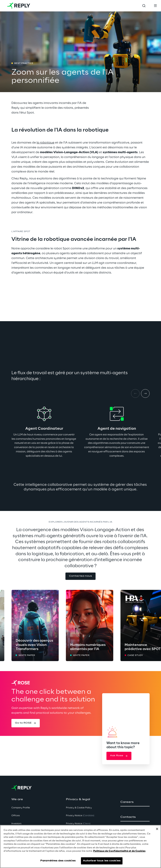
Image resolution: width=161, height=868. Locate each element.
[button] (80, 576)
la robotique (45, 143)
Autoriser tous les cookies (102, 861)
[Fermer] (157, 829)
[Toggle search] (144, 6)
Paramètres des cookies (58, 861)
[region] (80, 846)
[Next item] (145, 393)
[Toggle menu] (155, 6)
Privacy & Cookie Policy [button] (79, 808)
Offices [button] (16, 816)
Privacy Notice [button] (80, 816)
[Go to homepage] (19, 6)
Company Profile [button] (21, 808)
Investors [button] (16, 824)
